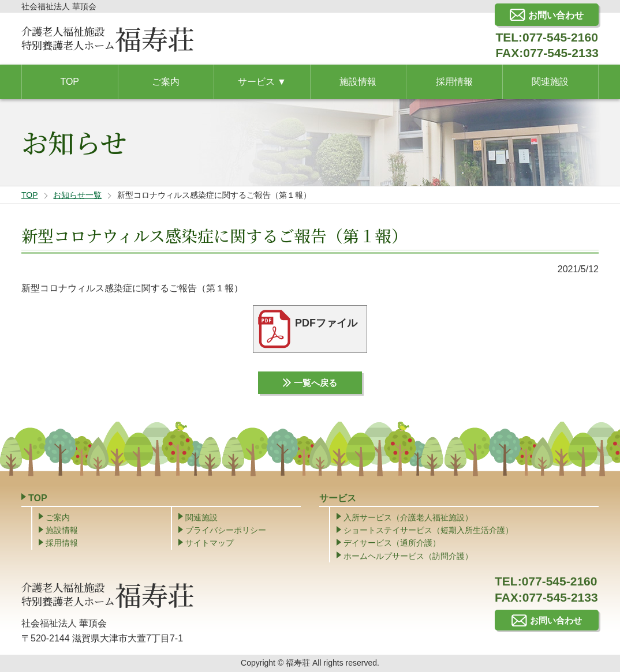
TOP (30, 195)
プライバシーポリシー (226, 531)
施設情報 (62, 531)
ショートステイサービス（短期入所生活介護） (428, 531)
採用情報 (62, 545)
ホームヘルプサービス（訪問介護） (408, 557)
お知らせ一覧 (77, 195)
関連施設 (201, 519)
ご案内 (58, 519)
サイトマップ (210, 545)
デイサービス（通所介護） (392, 545)
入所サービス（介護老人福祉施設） (408, 519)
